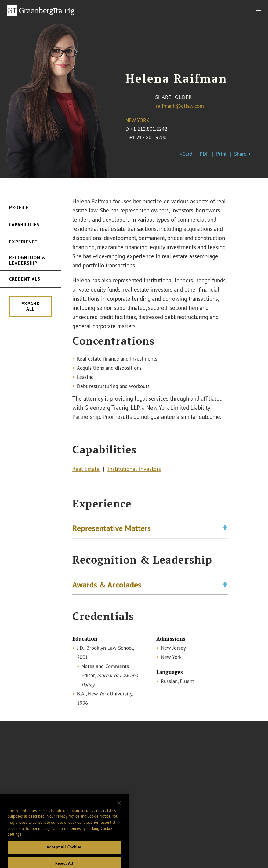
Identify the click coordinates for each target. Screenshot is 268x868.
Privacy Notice (68, 823)
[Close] (119, 809)
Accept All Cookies (64, 853)
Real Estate (86, 470)
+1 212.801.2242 (149, 129)
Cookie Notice (99, 823)
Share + (243, 154)
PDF (204, 154)
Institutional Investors (134, 470)
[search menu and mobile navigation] (259, 10)
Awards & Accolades (107, 585)
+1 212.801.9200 (148, 137)
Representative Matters (112, 529)
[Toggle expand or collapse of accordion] (225, 529)
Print (221, 154)
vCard (186, 154)
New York (137, 120)
